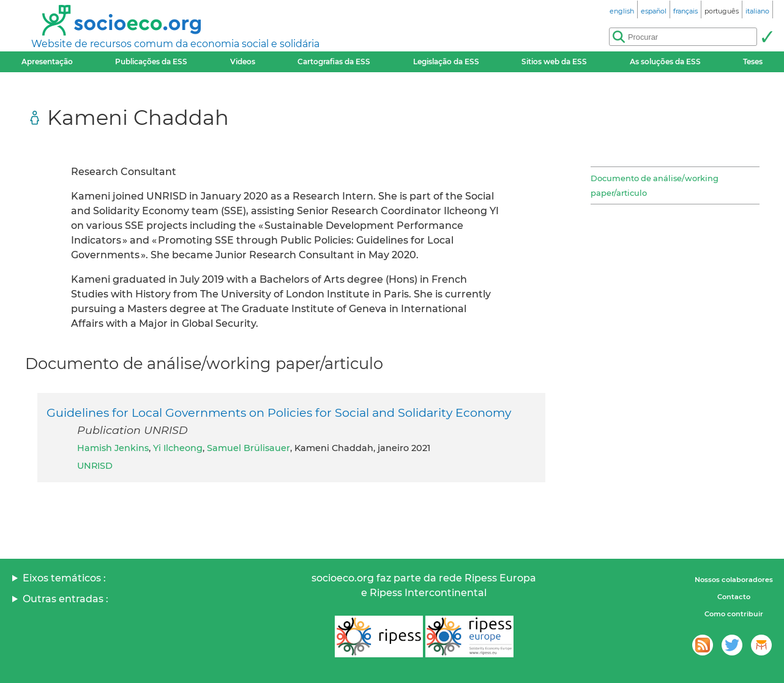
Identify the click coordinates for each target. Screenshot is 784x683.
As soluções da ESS (665, 62)
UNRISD (95, 466)
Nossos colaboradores (734, 580)
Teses (753, 62)
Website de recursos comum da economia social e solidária (175, 44)
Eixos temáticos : (64, 578)
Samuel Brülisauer (248, 448)
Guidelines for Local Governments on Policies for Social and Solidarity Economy (279, 412)
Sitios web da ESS (554, 62)
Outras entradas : (65, 599)
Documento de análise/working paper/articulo (655, 185)
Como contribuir (734, 614)
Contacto (734, 597)
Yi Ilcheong (178, 448)
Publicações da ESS (151, 62)
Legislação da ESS (446, 62)
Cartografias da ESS (334, 62)
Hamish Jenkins (113, 448)
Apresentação (47, 62)
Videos (243, 62)
